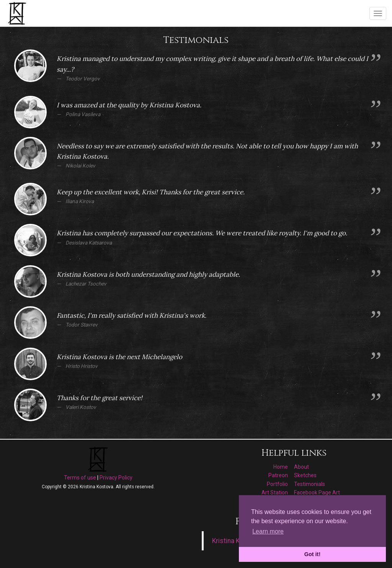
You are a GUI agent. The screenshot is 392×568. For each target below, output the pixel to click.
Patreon (278, 475)
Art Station (275, 492)
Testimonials (310, 484)
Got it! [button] (312, 554)
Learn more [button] (268, 531)
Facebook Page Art (317, 492)
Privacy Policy (116, 478)
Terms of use (80, 478)
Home (281, 467)
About (301, 467)
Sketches (305, 475)
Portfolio (277, 484)
